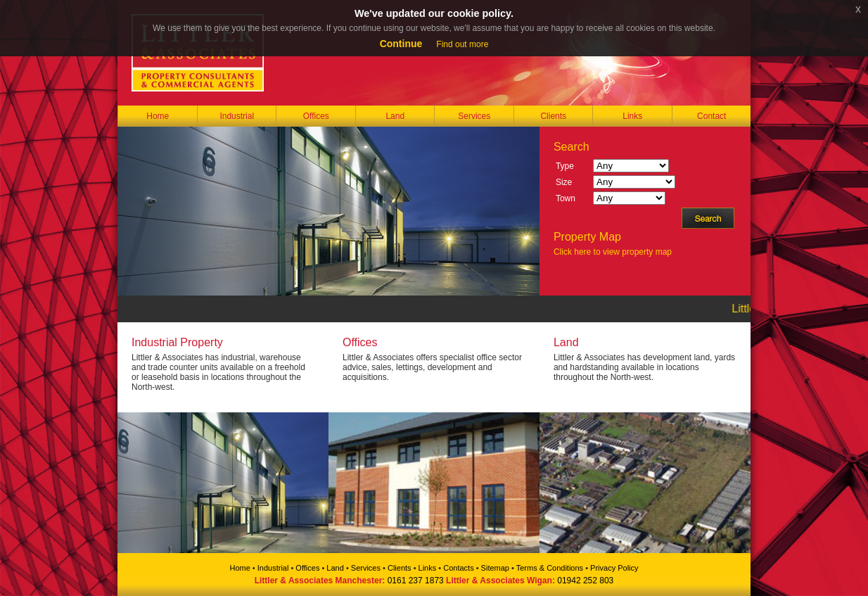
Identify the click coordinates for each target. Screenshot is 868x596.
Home (158, 116)
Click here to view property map (613, 252)
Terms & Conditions (550, 568)
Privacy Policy (614, 568)
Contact (711, 116)
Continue (401, 44)
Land (395, 116)
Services (474, 116)
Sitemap (495, 568)
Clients (553, 116)
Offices (316, 116)
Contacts (458, 568)
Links (632, 116)
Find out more (462, 44)
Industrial (237, 116)
